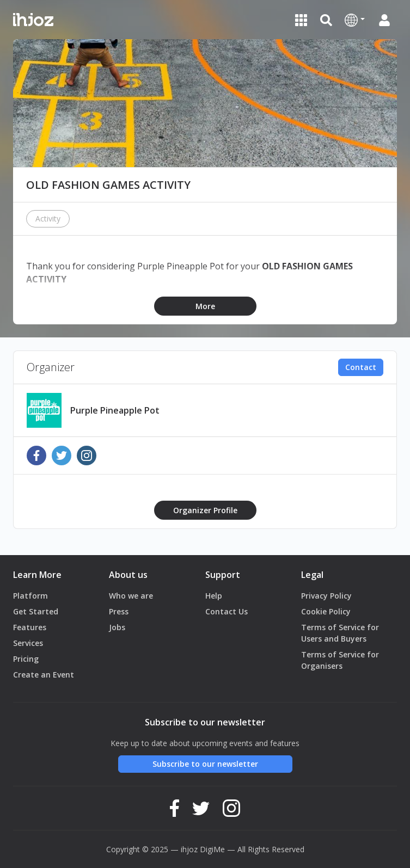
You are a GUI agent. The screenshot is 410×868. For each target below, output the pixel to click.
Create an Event (44, 675)
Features (30, 627)
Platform (30, 596)
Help (214, 596)
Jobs (117, 627)
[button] (355, 20)
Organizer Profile (205, 510)
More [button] (205, 306)
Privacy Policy (326, 596)
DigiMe (212, 849)
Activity (48, 218)
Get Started (36, 611)
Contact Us (227, 611)
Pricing (26, 659)
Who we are (131, 596)
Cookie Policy (326, 611)
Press (119, 611)
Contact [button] (361, 367)
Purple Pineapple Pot (115, 410)
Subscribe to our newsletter (205, 764)
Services (28, 643)
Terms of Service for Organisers (340, 660)
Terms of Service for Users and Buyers (340, 633)
